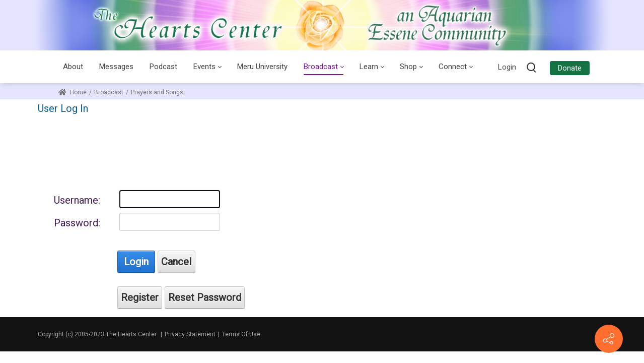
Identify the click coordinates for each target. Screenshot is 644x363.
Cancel (176, 262)
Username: (77, 200)
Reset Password (205, 297)
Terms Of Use (241, 334)
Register (140, 297)
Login (507, 67)
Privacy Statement (190, 334)
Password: (77, 223)
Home (73, 92)
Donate (570, 68)
